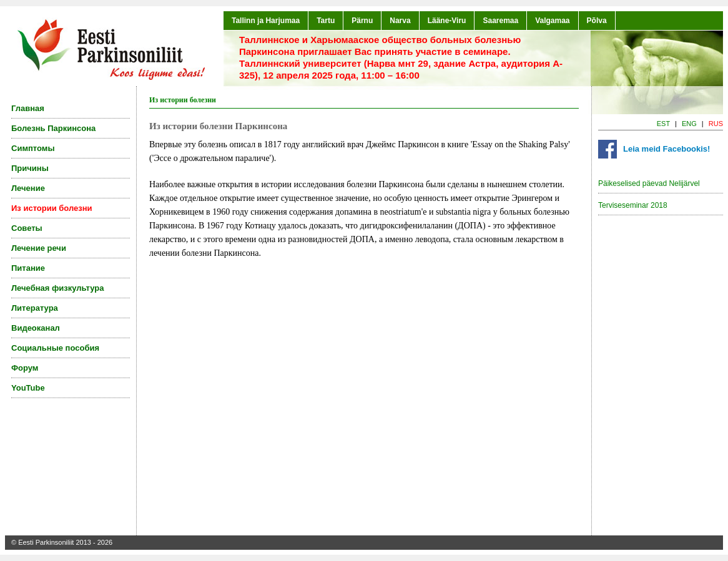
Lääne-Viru (447, 21)
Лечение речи (39, 248)
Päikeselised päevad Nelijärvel (649, 183)
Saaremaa (500, 21)
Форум (25, 368)
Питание (28, 268)
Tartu (326, 21)
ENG (689, 124)
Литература (35, 308)
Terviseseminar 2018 (633, 205)
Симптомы (33, 148)
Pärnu (362, 21)
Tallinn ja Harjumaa (266, 21)
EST (663, 124)
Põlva (597, 21)
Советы (27, 228)
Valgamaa (552, 21)
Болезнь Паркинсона (53, 128)
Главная (28, 108)
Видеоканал (36, 328)
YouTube (28, 388)
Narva (400, 21)
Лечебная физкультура (57, 288)
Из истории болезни (52, 208)
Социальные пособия (55, 348)
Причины (30, 168)
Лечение (28, 188)
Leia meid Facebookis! (667, 149)
